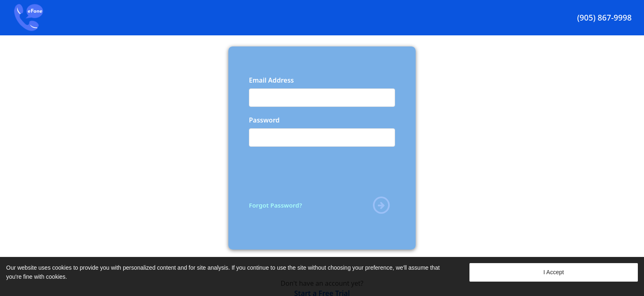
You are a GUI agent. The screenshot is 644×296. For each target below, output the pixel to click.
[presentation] (311, 171)
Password (264, 120)
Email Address (271, 80)
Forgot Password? (275, 205)
